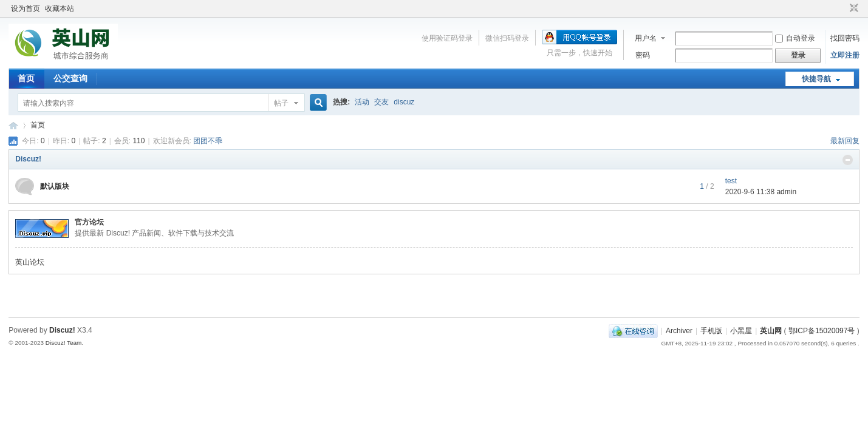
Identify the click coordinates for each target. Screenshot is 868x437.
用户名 (646, 38)
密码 (643, 55)
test (731, 181)
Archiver (679, 331)
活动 (362, 102)
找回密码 (845, 38)
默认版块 (55, 186)
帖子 (281, 103)
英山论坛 (30, 262)
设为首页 (26, 8)
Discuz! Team (64, 343)
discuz (404, 102)
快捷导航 (816, 79)
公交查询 (70, 78)
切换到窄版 (853, 8)
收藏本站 (60, 8)
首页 (26, 78)
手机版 (711, 331)
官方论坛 (89, 222)
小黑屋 (741, 331)
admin (786, 192)
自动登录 (795, 38)
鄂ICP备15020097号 (822, 331)
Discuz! (28, 159)
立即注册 (845, 55)
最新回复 (845, 141)
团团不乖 (208, 141)
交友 (381, 102)
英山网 (13, 125)
